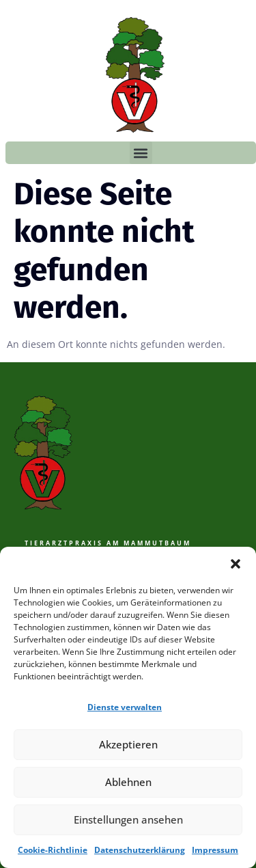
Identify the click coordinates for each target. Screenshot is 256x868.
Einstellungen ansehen (128, 819)
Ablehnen (128, 782)
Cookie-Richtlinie (53, 850)
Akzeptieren (128, 744)
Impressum (215, 850)
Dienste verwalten (125, 707)
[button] (236, 564)
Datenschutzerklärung (140, 850)
